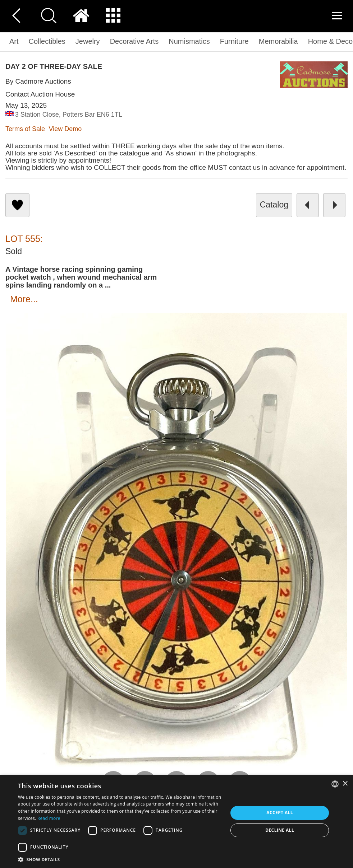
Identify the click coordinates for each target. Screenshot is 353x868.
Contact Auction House (40, 94)
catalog (274, 205)
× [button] (345, 784)
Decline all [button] (280, 830)
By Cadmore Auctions (38, 81)
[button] (120, 859)
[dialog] (176, 822)
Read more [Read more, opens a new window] (49, 818)
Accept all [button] (280, 813)
